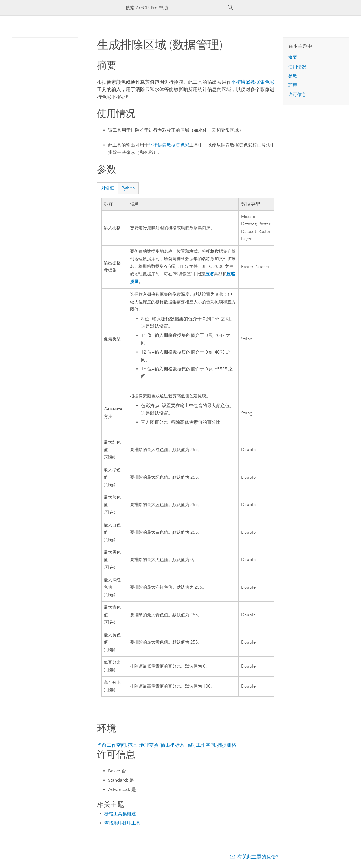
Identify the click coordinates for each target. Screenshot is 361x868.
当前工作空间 (111, 745)
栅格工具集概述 (120, 814)
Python (128, 188)
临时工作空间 (201, 745)
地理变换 (149, 745)
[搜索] (231, 8)
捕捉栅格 (227, 745)
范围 (133, 745)
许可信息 (297, 95)
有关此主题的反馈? (258, 857)
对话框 (108, 188)
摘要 (293, 57)
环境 (293, 85)
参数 (293, 76)
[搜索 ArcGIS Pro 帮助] (175, 8)
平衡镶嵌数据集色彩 (253, 82)
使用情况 (297, 67)
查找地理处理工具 (122, 823)
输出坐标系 (172, 745)
